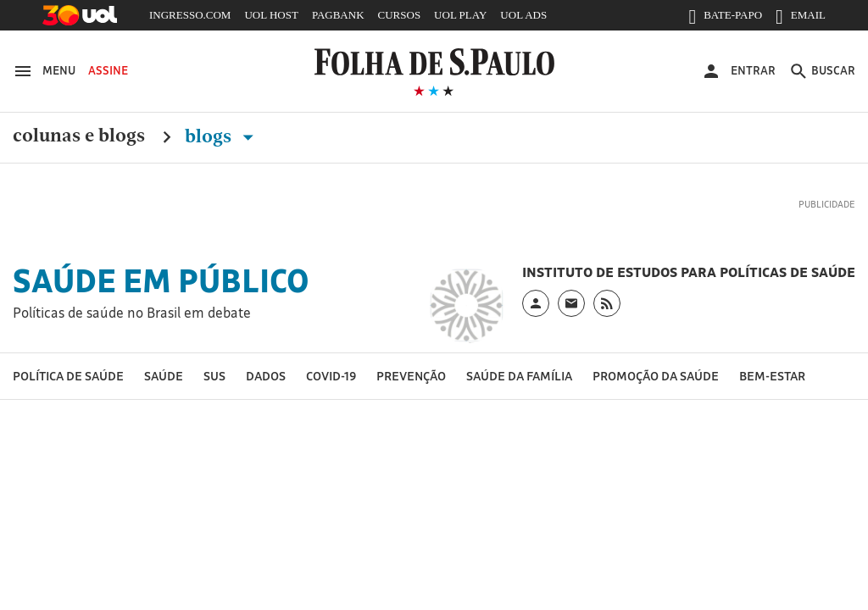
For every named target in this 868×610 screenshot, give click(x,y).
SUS (214, 376)
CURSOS (400, 15)
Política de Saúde (68, 376)
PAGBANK (338, 15)
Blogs (223, 136)
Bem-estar (772, 376)
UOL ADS (523, 15)
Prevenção (411, 376)
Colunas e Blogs (79, 136)
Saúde (164, 376)
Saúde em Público (161, 280)
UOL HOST (271, 15)
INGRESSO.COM (190, 15)
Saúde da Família (519, 376)
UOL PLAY (460, 15)
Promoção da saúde (656, 376)
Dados (266, 376)
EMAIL (801, 19)
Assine (108, 70)
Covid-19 (331, 376)
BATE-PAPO (725, 19)
